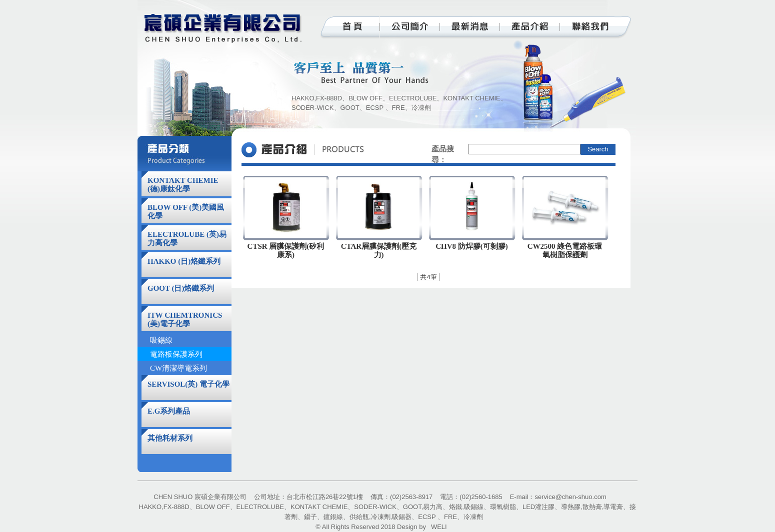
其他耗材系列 (170, 438)
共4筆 (428, 277)
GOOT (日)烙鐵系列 (181, 288)
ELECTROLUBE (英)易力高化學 (187, 239)
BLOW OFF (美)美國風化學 (186, 212)
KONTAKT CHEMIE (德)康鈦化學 (183, 185)
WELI (439, 527)
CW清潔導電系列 (178, 368)
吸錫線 (161, 340)
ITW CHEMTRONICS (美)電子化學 (185, 319)
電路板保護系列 (176, 354)
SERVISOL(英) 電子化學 (188, 384)
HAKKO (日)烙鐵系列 (184, 261)
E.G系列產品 (169, 411)
